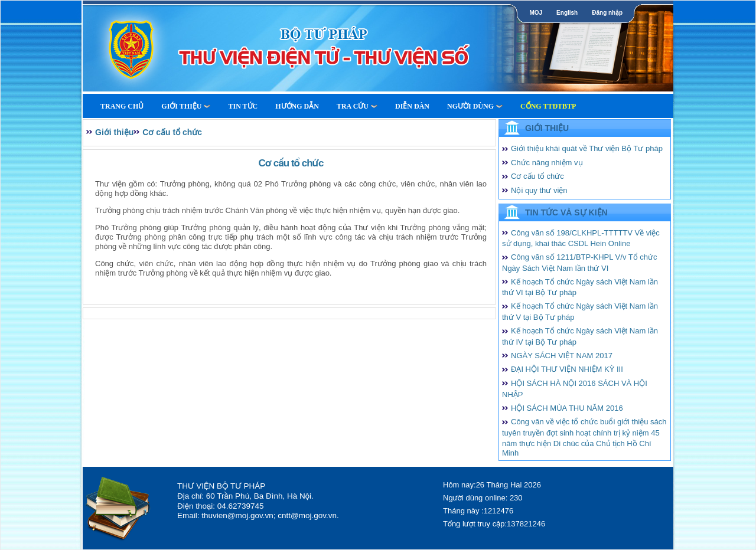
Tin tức (243, 106)
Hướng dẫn (297, 106)
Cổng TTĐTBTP (548, 106)
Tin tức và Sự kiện (566, 212)
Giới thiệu (186, 106)
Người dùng (475, 106)
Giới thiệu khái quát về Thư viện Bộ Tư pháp (587, 148)
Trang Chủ (122, 106)
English (567, 13)
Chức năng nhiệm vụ (547, 163)
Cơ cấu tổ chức (172, 132)
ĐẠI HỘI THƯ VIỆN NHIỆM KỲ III (567, 369)
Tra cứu (357, 106)
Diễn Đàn (412, 106)
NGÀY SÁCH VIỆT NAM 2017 (562, 356)
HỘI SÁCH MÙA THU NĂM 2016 (567, 408)
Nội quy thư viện (539, 190)
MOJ (536, 13)
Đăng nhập (607, 13)
